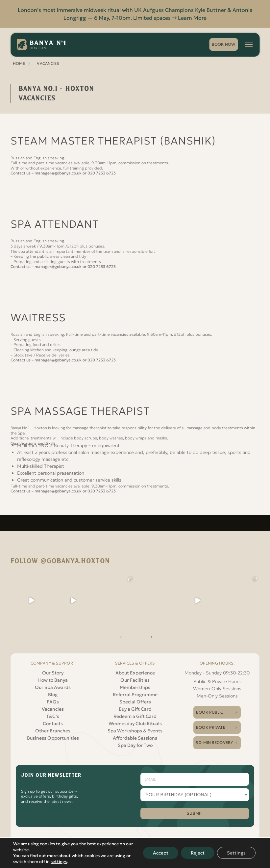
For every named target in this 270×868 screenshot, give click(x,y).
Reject (198, 853)
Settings (236, 853)
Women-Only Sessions (217, 689)
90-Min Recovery (214, 742)
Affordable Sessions (135, 738)
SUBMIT (195, 813)
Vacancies (53, 709)
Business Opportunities (53, 738)
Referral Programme (135, 695)
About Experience (135, 673)
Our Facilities (135, 680)
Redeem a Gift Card (135, 716)
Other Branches (53, 731)
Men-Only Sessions (217, 696)
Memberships (135, 687)
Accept (161, 853)
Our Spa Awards (53, 687)
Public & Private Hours (217, 681)
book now (223, 44)
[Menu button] (249, 44)
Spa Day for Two (135, 745)
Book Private (210, 727)
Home (19, 63)
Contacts (53, 723)
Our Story (53, 673)
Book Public (209, 712)
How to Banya (53, 680)
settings (59, 862)
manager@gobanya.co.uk (58, 173)
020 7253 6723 (102, 173)
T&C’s (53, 716)
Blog (53, 695)
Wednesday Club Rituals (135, 723)
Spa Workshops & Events (135, 731)
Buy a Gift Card (135, 709)
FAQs (53, 702)
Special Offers (135, 702)
